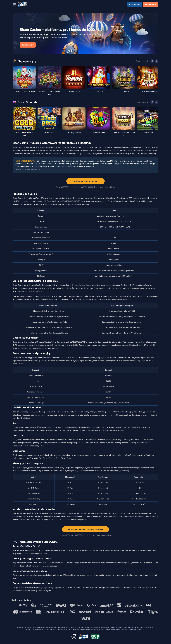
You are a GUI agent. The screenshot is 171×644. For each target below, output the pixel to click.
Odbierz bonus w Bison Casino (86, 529)
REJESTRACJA (151, 4)
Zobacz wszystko (142, 61)
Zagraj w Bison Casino (85, 181)
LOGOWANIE (135, 4)
